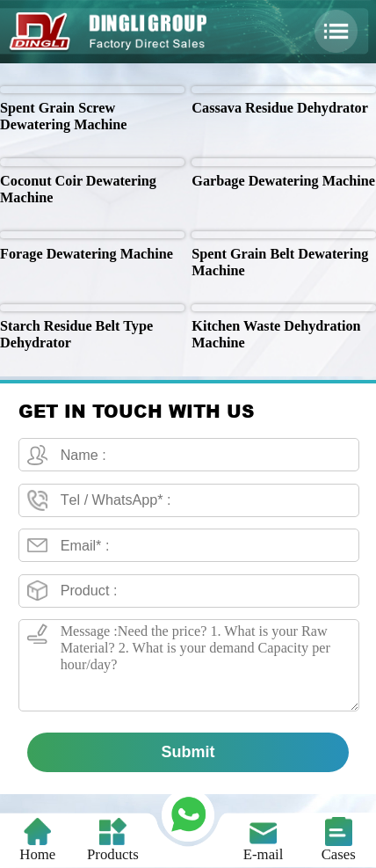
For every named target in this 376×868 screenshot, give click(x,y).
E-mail (264, 840)
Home (38, 840)
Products (113, 840)
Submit (188, 752)
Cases (338, 840)
